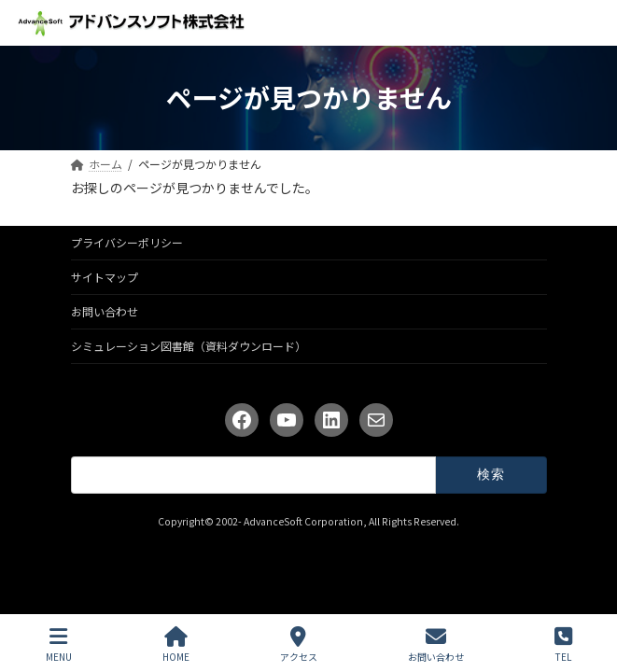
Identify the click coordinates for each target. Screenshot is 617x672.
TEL (563, 644)
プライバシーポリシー (127, 242)
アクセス (299, 644)
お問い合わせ (105, 311)
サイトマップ (105, 277)
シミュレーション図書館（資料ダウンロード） (189, 346)
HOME (176, 644)
